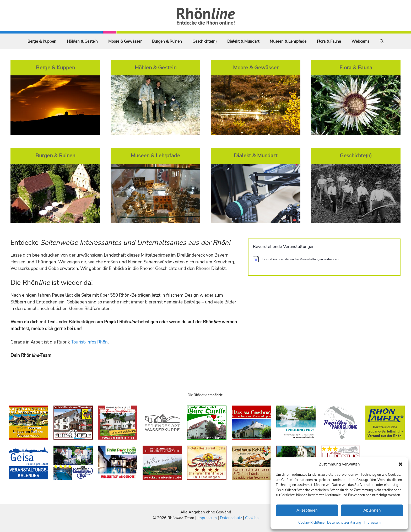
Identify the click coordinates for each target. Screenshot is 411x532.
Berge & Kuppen (42, 41)
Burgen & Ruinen (167, 41)
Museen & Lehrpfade (288, 41)
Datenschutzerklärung (344, 523)
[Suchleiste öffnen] (382, 41)
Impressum (372, 523)
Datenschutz (231, 518)
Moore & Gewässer (125, 41)
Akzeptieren (307, 510)
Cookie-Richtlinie (311, 523)
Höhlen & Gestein (82, 41)
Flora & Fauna (329, 41)
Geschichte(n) (205, 41)
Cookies (252, 518)
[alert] (324, 259)
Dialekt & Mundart (243, 41)
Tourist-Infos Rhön (89, 342)
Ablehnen (372, 510)
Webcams (360, 41)
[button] (401, 464)
